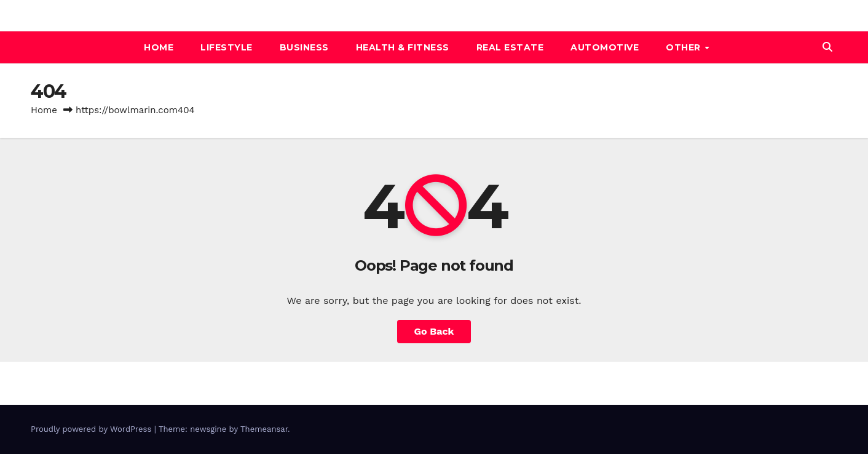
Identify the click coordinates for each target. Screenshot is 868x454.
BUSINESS (304, 47)
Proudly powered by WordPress (93, 429)
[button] (827, 47)
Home (159, 47)
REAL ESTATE (510, 47)
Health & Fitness (403, 47)
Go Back (434, 331)
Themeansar (264, 429)
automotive (605, 47)
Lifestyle (227, 47)
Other (685, 47)
